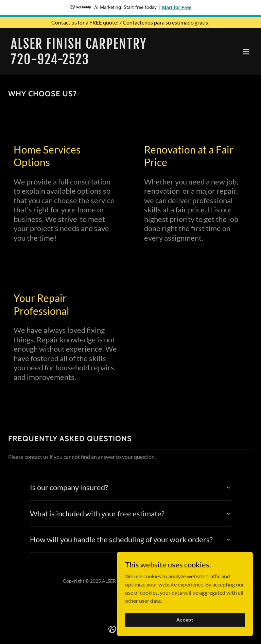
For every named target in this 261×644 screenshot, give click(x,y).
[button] (246, 52)
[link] (79, 62)
